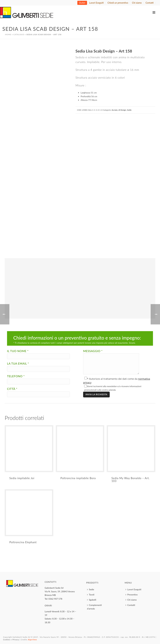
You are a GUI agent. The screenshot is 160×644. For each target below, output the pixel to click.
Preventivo (132, 595)
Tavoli (91, 595)
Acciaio (115, 110)
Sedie (129, 110)
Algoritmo (32, 640)
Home (8, 34)
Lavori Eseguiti (133, 589)
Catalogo (19, 34)
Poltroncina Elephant (23, 542)
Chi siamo (131, 600)
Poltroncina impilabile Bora (78, 478)
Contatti (130, 605)
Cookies (7, 640)
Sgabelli (92, 600)
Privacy (16, 640)
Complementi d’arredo (94, 607)
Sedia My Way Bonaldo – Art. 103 (131, 480)
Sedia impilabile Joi (22, 478)
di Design (122, 110)
